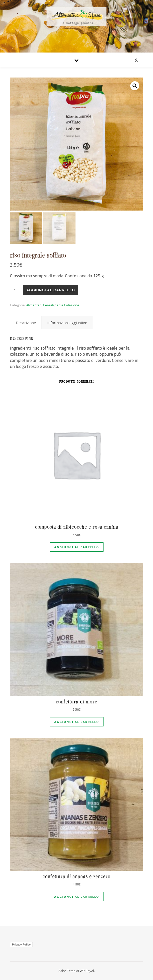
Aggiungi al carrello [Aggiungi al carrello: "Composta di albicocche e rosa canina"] (77, 547)
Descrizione (26, 323)
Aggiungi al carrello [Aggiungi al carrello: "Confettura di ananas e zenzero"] (77, 897)
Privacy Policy (21, 944)
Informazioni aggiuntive (67, 323)
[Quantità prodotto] (16, 290)
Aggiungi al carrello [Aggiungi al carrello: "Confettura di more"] (77, 722)
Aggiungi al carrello (50, 290)
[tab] (26, 323)
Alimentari (34, 305)
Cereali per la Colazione (61, 305)
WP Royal (87, 971)
